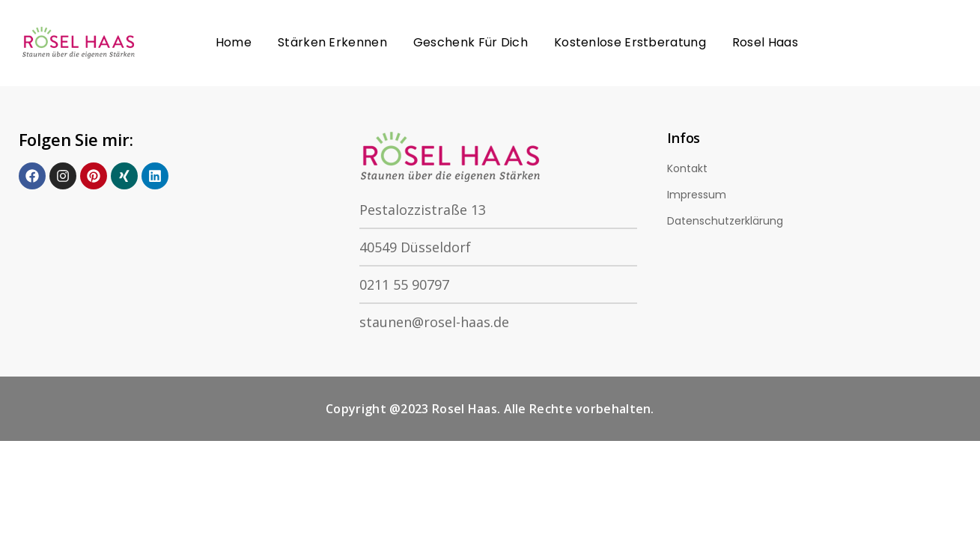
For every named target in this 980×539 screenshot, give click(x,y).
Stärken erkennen (332, 42)
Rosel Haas (765, 42)
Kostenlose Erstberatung (630, 42)
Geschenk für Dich (471, 42)
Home (234, 42)
